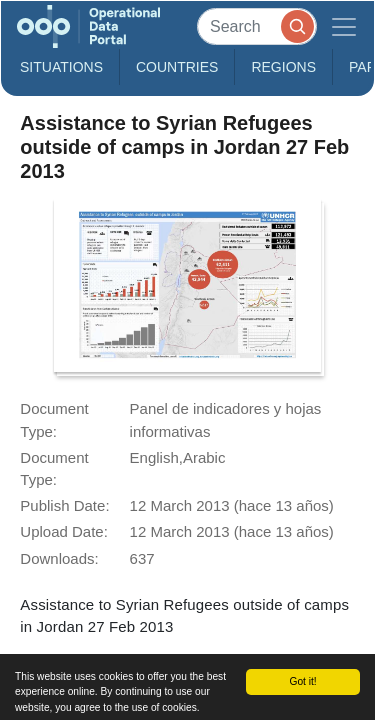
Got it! (302, 681)
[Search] (257, 26)
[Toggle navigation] (344, 26)
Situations (61, 67)
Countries (177, 67)
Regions (283, 67)
